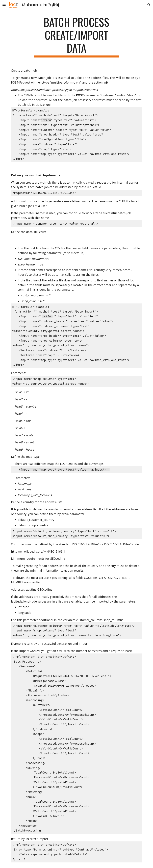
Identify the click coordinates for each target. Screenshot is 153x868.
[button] (4, 5)
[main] (76, 36)
